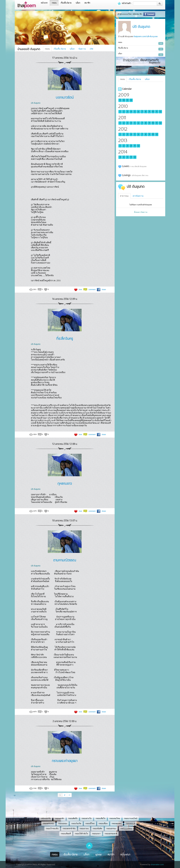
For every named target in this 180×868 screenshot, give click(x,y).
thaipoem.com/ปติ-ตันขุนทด (146, 36)
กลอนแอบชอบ (126, 829)
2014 (123, 152)
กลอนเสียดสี (66, 834)
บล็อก (78, 3)
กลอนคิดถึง (73, 818)
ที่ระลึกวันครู (65, 338)
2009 (124, 95)
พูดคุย (99, 854)
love (80, 290)
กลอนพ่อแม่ (130, 823)
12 (131, 100)
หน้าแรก (44, 3)
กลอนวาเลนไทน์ (131, 818)
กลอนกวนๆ (84, 829)
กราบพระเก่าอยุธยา (65, 761)
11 (127, 100)
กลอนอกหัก (59, 818)
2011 (122, 118)
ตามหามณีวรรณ (65, 560)
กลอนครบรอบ (48, 823)
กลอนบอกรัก (46, 818)
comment (92, 290)
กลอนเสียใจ (100, 818)
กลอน (54, 3)
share (104, 290)
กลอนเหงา (96, 834)
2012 (123, 129)
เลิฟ (91, 49)
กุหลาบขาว (65, 483)
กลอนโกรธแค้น (52, 829)
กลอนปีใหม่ (90, 823)
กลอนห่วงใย (87, 818)
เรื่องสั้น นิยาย (66, 3)
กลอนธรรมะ (111, 829)
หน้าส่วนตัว (124, 4)
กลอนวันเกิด (76, 823)
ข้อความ (82, 49)
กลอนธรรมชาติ (111, 834)
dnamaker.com (157, 864)
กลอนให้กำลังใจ (81, 834)
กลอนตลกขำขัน (69, 829)
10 (124, 100)
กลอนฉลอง (63, 823)
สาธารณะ (124, 196)
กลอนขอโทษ (115, 818)
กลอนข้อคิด (97, 829)
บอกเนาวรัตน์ (65, 97)
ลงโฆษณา (125, 854)
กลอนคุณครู (117, 823)
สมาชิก (87, 3)
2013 (123, 141)
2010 (123, 106)
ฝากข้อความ (138, 196)
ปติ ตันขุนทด (36, 103)
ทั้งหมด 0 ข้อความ (141, 212)
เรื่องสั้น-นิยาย (60, 49)
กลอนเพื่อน (103, 823)
